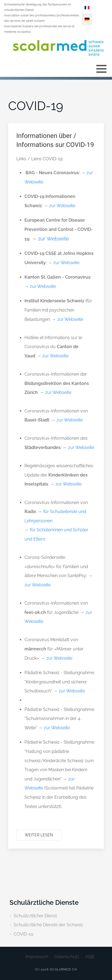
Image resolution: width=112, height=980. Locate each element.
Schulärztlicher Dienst (35, 916)
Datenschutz (67, 957)
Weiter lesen (39, 835)
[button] (101, 69)
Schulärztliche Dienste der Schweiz (48, 925)
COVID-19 (23, 934)
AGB (90, 957)
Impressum (37, 957)
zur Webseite (62, 206)
